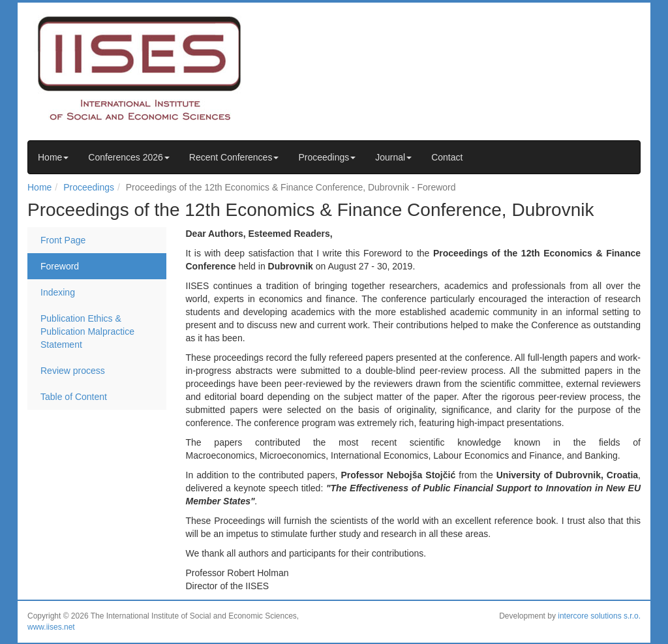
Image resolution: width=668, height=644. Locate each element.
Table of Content (74, 397)
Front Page (63, 240)
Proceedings (327, 157)
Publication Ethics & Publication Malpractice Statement (87, 331)
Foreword (60, 266)
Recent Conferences (234, 157)
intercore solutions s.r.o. (599, 616)
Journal (393, 157)
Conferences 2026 (129, 157)
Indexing (58, 292)
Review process (73, 371)
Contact (447, 157)
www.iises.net (51, 627)
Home (53, 157)
